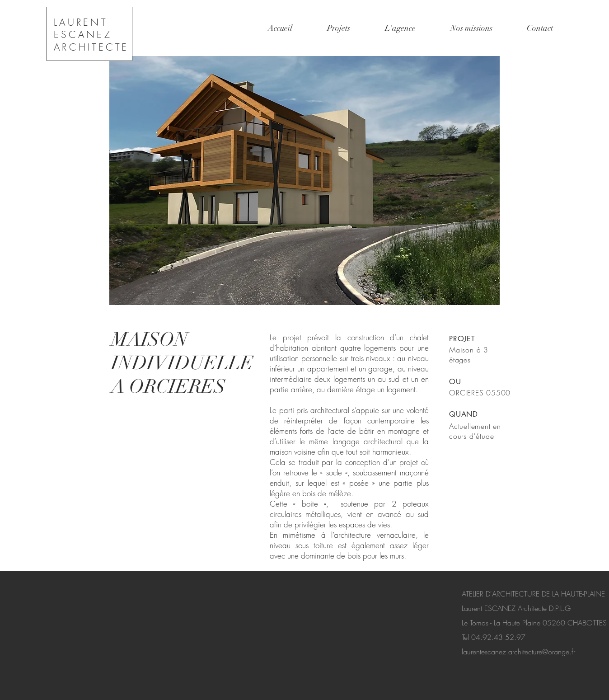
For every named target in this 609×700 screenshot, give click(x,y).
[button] (304, 181)
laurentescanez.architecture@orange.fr (518, 652)
